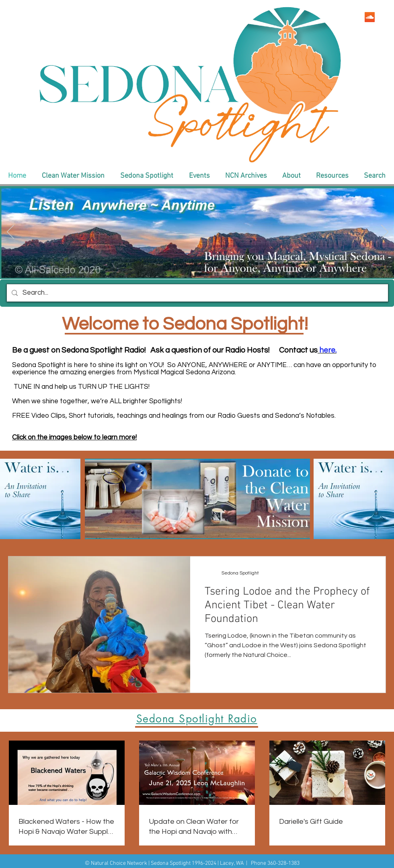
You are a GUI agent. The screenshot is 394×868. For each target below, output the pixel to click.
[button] (73, 176)
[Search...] (197, 293)
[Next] (385, 232)
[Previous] (10, 232)
